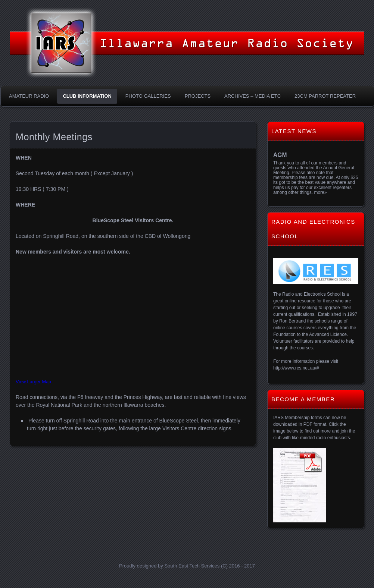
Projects (198, 96)
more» (320, 192)
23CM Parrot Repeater (325, 96)
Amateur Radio (29, 96)
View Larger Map (33, 382)
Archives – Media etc (253, 96)
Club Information (87, 96)
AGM (280, 155)
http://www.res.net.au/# (296, 368)
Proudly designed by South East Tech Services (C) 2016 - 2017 (187, 566)
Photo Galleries (148, 96)
